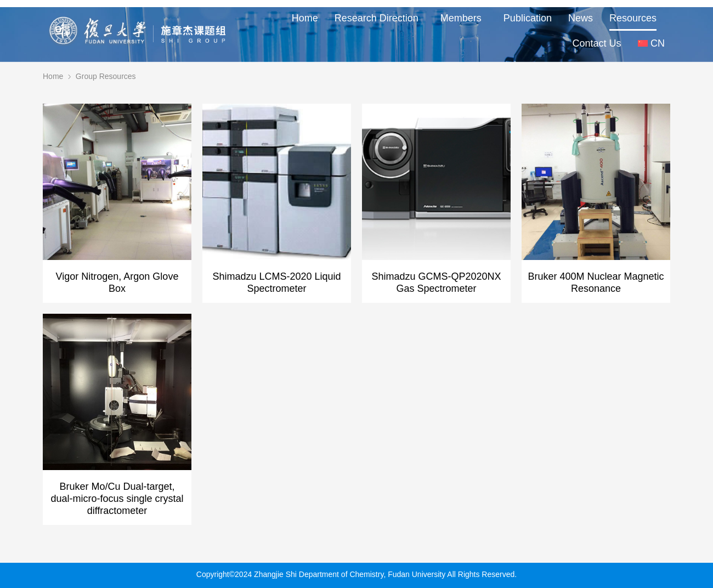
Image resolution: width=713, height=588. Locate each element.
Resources (633, 18)
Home (305, 18)
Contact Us (597, 43)
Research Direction (379, 18)
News (581, 18)
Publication (528, 18)
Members (464, 18)
